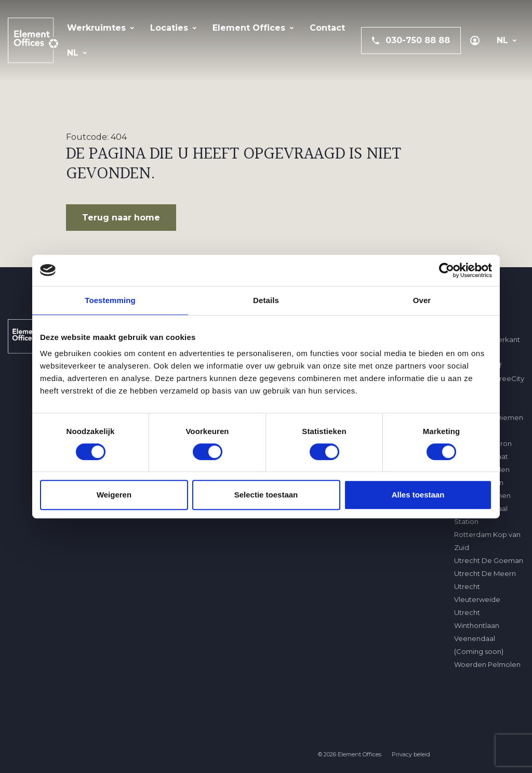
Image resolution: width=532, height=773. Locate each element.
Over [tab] (422, 300)
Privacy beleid (411, 755)
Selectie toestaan (266, 495)
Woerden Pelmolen (487, 664)
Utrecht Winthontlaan (477, 619)
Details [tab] (266, 300)
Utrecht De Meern (485, 573)
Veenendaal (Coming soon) (479, 645)
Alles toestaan (418, 495)
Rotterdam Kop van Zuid (487, 541)
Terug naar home (121, 218)
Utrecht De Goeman (489, 560)
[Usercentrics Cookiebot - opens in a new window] (447, 270)
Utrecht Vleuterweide (477, 593)
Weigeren (114, 495)
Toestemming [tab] (110, 300)
